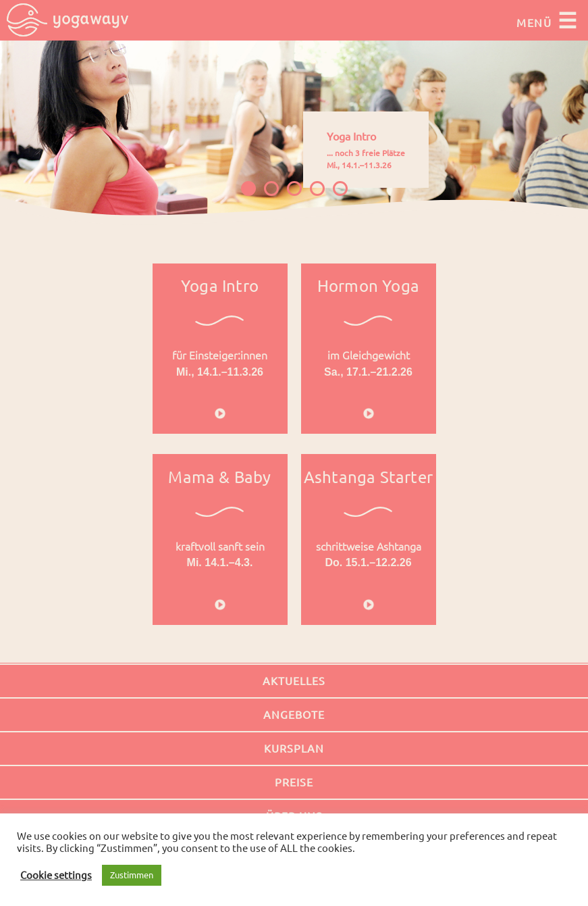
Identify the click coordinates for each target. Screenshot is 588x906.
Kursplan (294, 749)
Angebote (294, 715)
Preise (294, 782)
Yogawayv (68, 20)
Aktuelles (294, 681)
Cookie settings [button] (56, 875)
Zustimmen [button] (132, 875)
